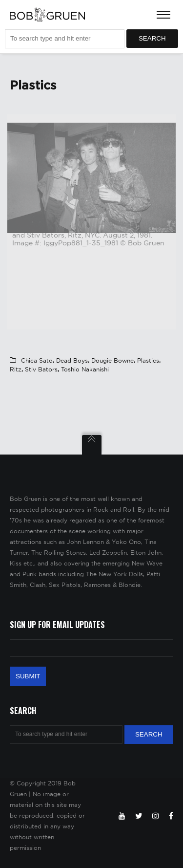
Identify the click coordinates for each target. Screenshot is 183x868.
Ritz (16, 369)
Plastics (148, 360)
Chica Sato (37, 360)
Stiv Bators (41, 369)
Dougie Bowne (112, 360)
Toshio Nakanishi (85, 369)
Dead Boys (72, 360)
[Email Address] (91, 648)
